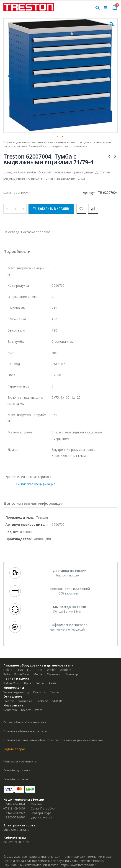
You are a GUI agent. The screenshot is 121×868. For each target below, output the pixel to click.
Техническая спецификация (35, 484)
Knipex (26, 710)
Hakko (8, 670)
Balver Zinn (11, 683)
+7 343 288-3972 (14, 813)
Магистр (72, 674)
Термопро (54, 674)
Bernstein (10, 710)
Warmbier (25, 701)
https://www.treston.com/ (78, 865)
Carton (54, 692)
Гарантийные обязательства (25, 722)
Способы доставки (17, 770)
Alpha (27, 683)
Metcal (38, 674)
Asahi (53, 683)
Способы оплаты (16, 779)
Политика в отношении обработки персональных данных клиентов (53, 740)
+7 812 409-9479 (14, 808)
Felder (40, 683)
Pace (39, 670)
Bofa (7, 674)
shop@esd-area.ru (17, 830)
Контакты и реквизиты (20, 761)
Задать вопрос (14, 749)
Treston (9, 701)
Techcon (42, 701)
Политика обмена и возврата (25, 731)
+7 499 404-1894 (14, 804)
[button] (112, 28)
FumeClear (22, 674)
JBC (29, 670)
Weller (51, 670)
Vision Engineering (16, 692)
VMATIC (58, 701)
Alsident (66, 670)
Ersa (20, 670)
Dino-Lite (39, 692)
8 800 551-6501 (15, 817)
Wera (39, 710)
